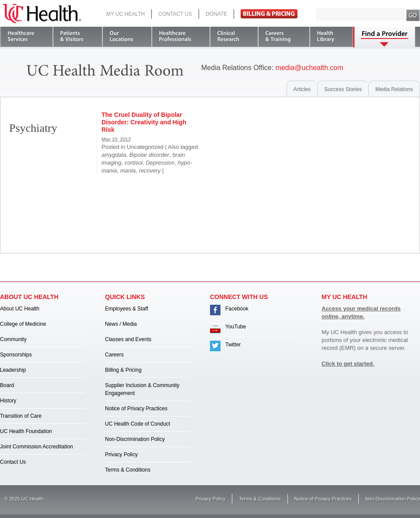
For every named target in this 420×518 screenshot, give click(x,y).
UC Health (42, 14)
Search (413, 15)
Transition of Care (21, 416)
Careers (114, 355)
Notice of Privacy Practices (136, 409)
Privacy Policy (121, 455)
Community (13, 339)
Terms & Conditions (128, 470)
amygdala (114, 155)
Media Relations (394, 89)
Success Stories (343, 89)
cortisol (134, 163)
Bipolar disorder (149, 155)
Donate (216, 14)
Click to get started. (348, 364)
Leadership (13, 370)
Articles (302, 89)
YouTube (236, 327)
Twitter (233, 345)
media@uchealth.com (310, 68)
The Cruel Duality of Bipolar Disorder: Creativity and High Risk (144, 122)
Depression (160, 163)
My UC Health (126, 14)
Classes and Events (128, 339)
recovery (150, 171)
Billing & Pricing (123, 370)
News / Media (121, 324)
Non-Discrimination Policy (135, 439)
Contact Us (175, 14)
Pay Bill (269, 14)
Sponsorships (16, 355)
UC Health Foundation (26, 431)
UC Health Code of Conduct (138, 424)
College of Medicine (23, 324)
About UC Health (20, 309)
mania (128, 171)
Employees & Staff (127, 309)
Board (7, 385)
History (8, 401)
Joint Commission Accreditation (37, 447)
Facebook (237, 309)
